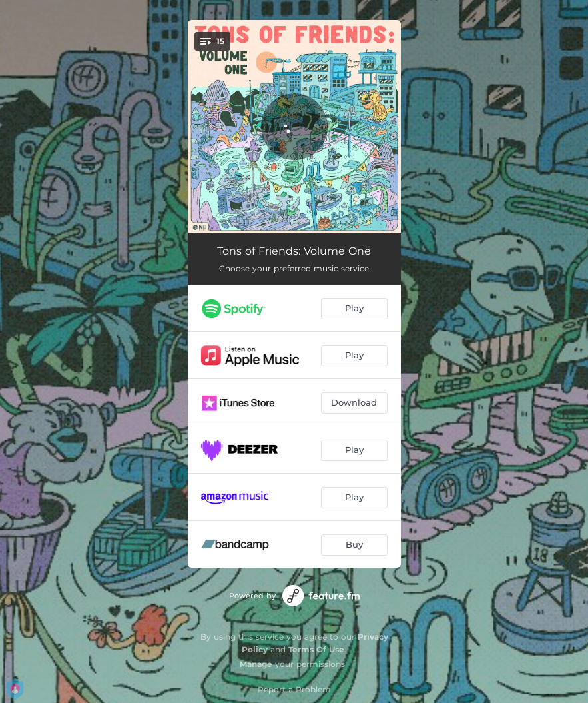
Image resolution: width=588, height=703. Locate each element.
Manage (256, 664)
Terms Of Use (316, 649)
